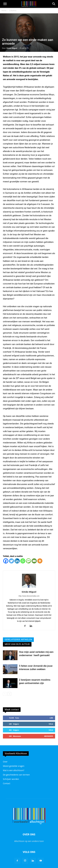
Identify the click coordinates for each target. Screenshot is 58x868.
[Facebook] (6, 561)
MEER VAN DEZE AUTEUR (17, 644)
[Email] (34, 561)
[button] (54, 4)
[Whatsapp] (23, 561)
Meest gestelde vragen (14, 766)
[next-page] (9, 694)
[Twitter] (11, 561)
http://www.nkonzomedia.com (29, 596)
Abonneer (49, 736)
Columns (13, 11)
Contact (7, 783)
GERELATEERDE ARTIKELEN (18, 640)
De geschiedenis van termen (16, 775)
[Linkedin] (17, 561)
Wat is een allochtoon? (14, 770)
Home (4, 11)
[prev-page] (5, 694)
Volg (51, 724)
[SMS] (28, 561)
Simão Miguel (12, 48)
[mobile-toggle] (5, 4)
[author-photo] (29, 588)
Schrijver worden (11, 779)
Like (51, 718)
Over (5, 762)
